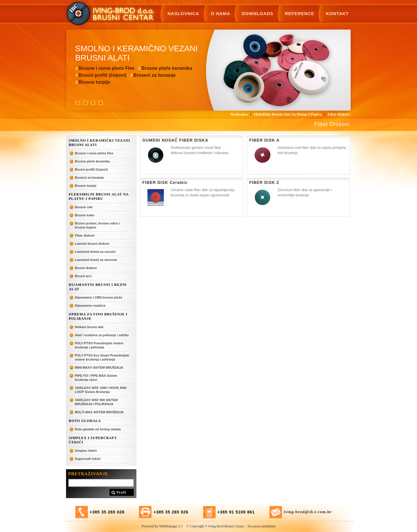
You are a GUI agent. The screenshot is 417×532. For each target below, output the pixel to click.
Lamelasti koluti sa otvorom (96, 260)
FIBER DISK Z (264, 182)
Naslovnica (183, 13)
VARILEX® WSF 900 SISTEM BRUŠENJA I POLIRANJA (96, 402)
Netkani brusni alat (89, 327)
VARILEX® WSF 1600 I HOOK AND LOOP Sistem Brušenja (101, 390)
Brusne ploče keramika (167, 68)
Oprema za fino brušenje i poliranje (98, 316)
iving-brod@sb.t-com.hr (308, 512)
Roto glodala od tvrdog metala (98, 429)
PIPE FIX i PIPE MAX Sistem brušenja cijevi (96, 378)
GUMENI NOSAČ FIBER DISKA (175, 140)
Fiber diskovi (85, 235)
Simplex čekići (86, 451)
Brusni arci (83, 276)
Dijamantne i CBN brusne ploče (99, 297)
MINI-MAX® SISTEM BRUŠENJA (99, 368)
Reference (300, 13)
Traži (121, 492)
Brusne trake (85, 215)
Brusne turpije (94, 82)
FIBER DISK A (265, 140)
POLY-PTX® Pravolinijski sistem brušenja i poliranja (99, 345)
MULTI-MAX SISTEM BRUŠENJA (99, 412)
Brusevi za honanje (155, 75)
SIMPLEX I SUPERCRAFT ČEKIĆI (93, 440)
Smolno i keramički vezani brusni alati (100, 143)
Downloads (258, 13)
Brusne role (84, 207)
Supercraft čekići (88, 459)
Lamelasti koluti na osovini (95, 252)
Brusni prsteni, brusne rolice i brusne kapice (98, 225)
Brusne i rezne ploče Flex (107, 68)
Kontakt (337, 13)
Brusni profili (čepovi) (103, 75)
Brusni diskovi (86, 268)
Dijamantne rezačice (90, 306)
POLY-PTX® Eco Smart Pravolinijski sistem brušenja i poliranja (102, 357)
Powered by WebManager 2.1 (162, 526)
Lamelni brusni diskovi (92, 244)
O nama (221, 13)
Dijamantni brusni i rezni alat (98, 287)
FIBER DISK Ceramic (165, 182)
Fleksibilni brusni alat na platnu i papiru (99, 196)
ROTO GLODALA (85, 421)
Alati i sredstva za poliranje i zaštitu (102, 335)
